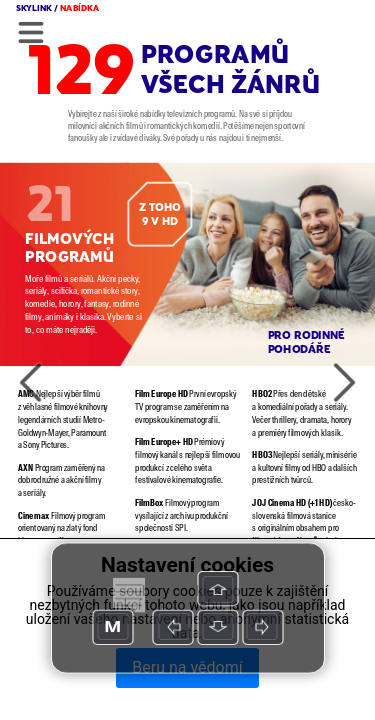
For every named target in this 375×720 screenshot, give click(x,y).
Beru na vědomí (187, 667)
